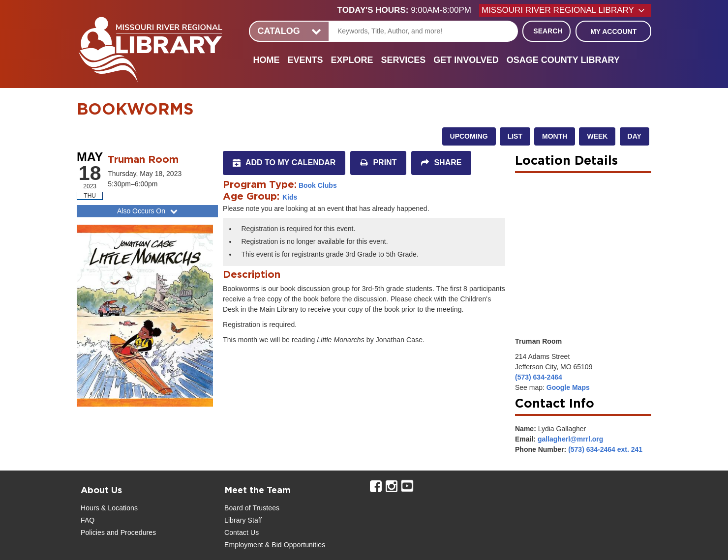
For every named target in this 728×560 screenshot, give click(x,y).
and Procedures (130, 532)
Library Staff (243, 520)
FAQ (88, 520)
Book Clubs (318, 185)
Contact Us (242, 532)
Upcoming (469, 136)
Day (635, 136)
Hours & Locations (109, 508)
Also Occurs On (148, 211)
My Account (613, 31)
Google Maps (568, 387)
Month (555, 136)
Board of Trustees (252, 508)
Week (597, 136)
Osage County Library (563, 60)
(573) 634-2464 (539, 377)
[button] (408, 10)
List (515, 136)
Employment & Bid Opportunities (275, 545)
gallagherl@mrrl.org (570, 439)
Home (266, 60)
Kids (290, 197)
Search (548, 31)
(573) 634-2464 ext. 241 (605, 449)
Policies (93, 532)
